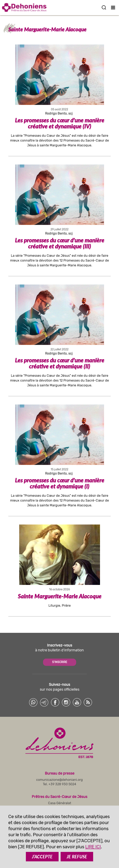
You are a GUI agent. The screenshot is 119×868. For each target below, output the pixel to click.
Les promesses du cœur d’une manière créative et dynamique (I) (60, 483)
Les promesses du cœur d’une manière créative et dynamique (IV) (60, 123)
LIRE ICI (93, 847)
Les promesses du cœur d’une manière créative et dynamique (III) (60, 243)
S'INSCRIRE (60, 662)
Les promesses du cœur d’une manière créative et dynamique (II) (60, 363)
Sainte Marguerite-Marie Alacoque (60, 596)
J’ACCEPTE (42, 857)
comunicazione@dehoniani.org (59, 780)
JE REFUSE (77, 857)
